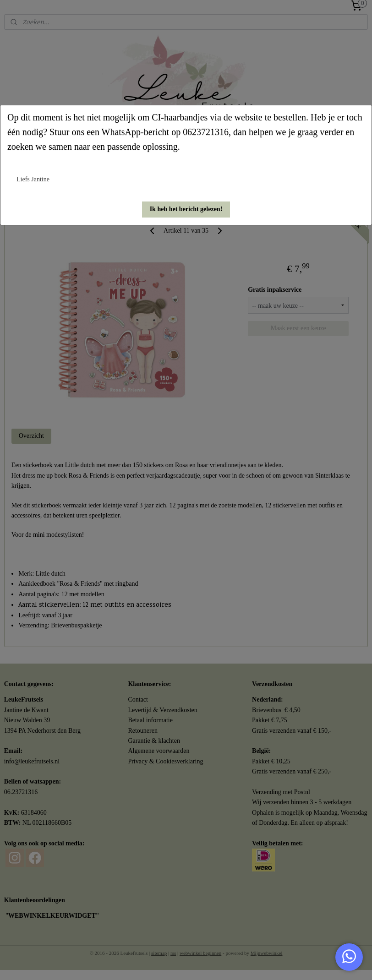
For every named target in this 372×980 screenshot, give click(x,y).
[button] (186, 210)
